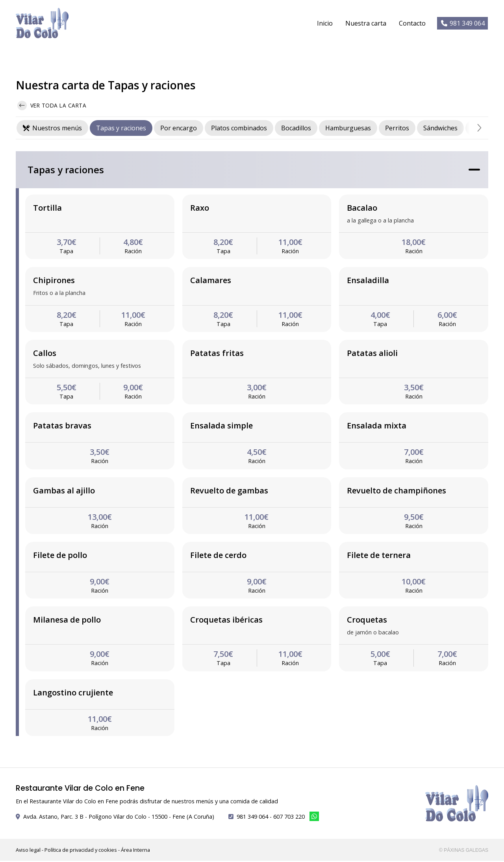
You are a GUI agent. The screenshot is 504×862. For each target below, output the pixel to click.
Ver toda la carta (52, 107)
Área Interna (135, 851)
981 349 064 (252, 818)
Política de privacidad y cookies (81, 851)
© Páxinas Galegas (464, 851)
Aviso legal (28, 851)
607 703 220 (289, 818)
